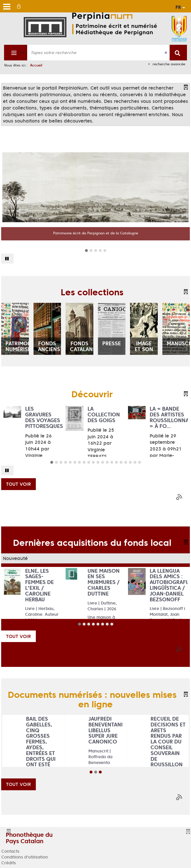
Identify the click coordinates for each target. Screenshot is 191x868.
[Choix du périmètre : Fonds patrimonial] (16, 53)
